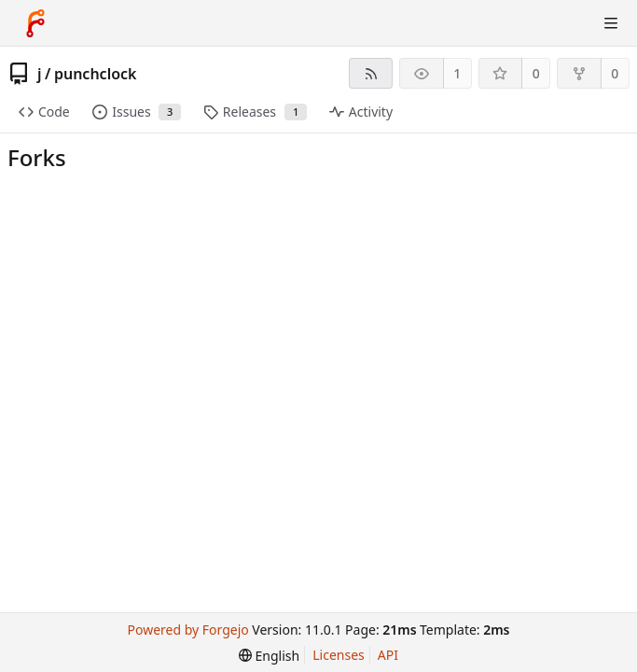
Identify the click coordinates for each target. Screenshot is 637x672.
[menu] (269, 656)
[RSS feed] (371, 73)
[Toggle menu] (611, 23)
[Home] (35, 23)
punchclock (96, 74)
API (388, 655)
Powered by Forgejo (188, 630)
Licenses (339, 655)
